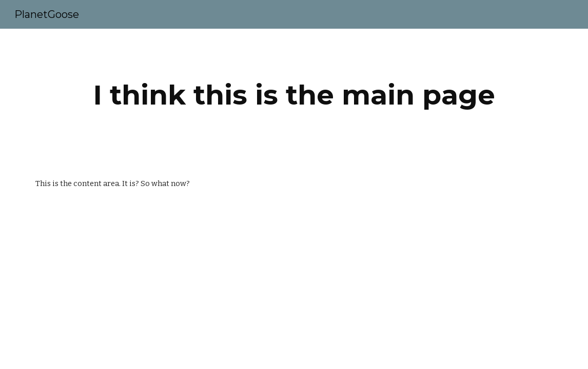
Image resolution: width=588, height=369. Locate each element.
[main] (294, 95)
